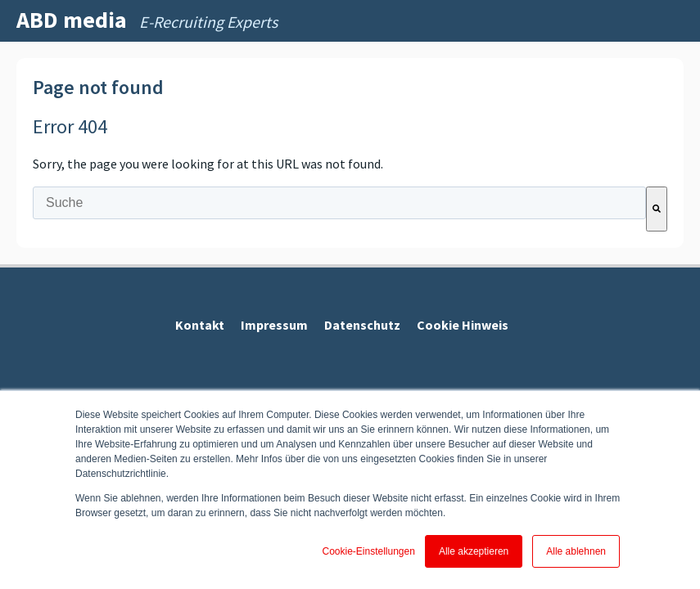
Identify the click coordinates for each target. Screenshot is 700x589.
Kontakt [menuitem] (200, 325)
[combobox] (339, 203)
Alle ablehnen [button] (576, 551)
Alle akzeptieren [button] (474, 551)
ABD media (72, 20)
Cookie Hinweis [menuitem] (463, 325)
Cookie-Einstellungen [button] (368, 551)
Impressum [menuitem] (274, 325)
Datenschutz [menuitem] (362, 325)
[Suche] (657, 209)
